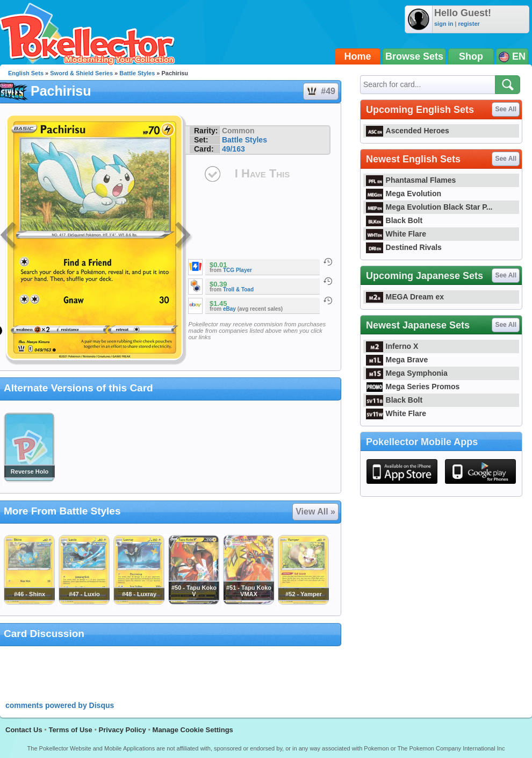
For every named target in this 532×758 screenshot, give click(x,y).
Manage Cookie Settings (193, 730)
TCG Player (238, 270)
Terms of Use (70, 730)
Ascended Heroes (408, 131)
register (469, 24)
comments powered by (60, 705)
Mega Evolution (404, 194)
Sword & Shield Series (81, 73)
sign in (444, 24)
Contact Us (24, 730)
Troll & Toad (238, 289)
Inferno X (392, 346)
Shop (471, 56)
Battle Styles (137, 73)
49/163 (233, 149)
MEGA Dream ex (405, 297)
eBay (229, 309)
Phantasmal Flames (411, 180)
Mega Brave (397, 360)
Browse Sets (414, 56)
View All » (315, 512)
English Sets (26, 73)
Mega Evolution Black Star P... (429, 207)
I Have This (262, 173)
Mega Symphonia (407, 373)
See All (506, 109)
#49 (320, 91)
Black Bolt (394, 220)
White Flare (396, 234)
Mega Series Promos (413, 387)
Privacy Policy (123, 730)
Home (358, 56)
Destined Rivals (404, 247)
